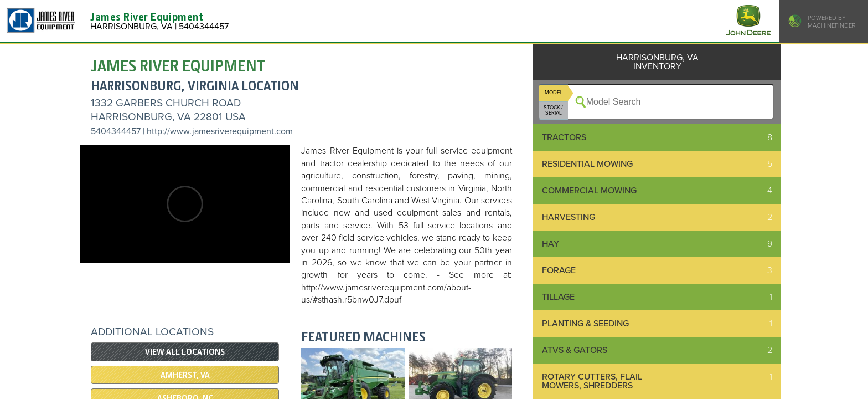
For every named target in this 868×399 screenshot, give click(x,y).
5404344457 (116, 131)
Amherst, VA (185, 375)
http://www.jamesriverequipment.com (220, 131)
